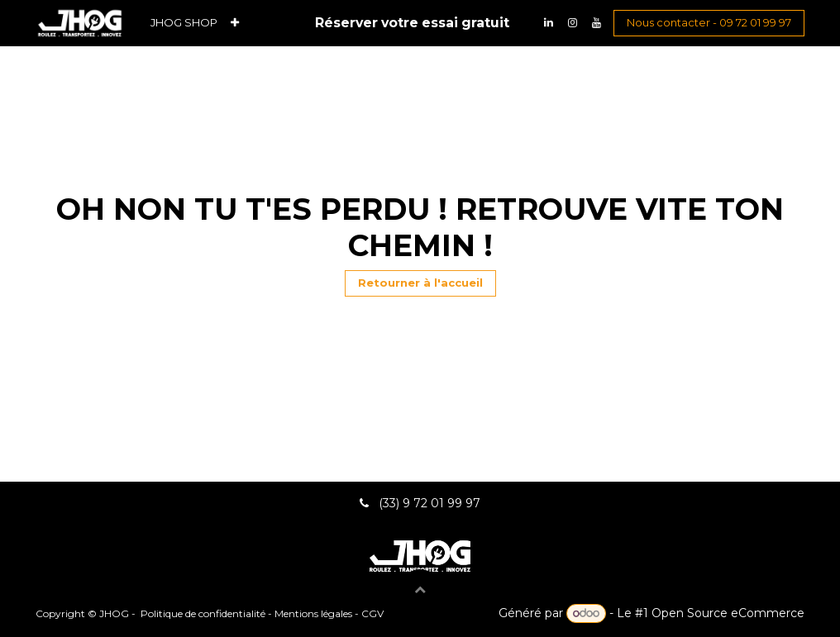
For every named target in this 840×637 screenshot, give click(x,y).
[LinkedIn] (548, 23)
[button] (420, 589)
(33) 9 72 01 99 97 (431, 503)
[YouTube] (596, 23)
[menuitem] (184, 23)
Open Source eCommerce (728, 613)
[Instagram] (572, 23)
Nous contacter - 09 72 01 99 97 (709, 22)
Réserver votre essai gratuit (412, 23)
